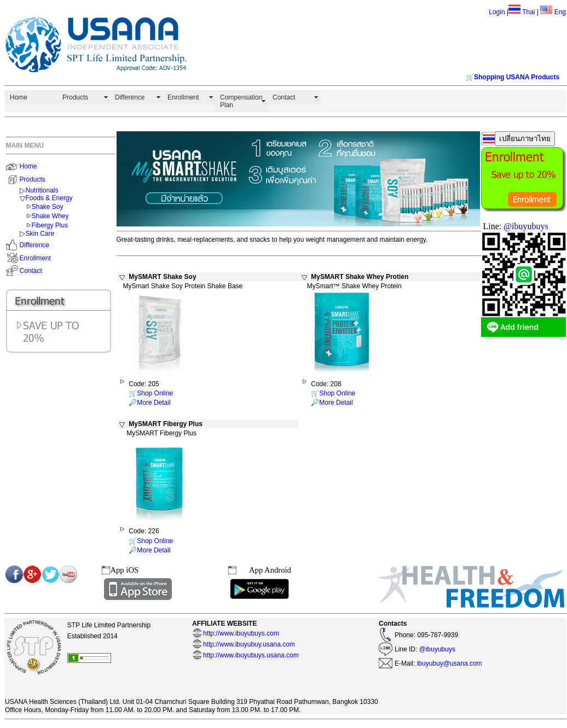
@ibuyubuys (526, 226)
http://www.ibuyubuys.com (241, 633)
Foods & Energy (49, 198)
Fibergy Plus (50, 225)
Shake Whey (50, 216)
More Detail (154, 403)
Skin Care (40, 234)
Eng (553, 12)
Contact (284, 97)
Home (19, 97)
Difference (130, 97)
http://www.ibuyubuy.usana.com (249, 644)
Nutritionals (42, 190)
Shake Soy (48, 207)
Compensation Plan (241, 101)
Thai (528, 12)
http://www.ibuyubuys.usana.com (251, 655)
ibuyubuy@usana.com (448, 663)
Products (75, 97)
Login (497, 12)
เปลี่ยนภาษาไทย (525, 139)
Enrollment (183, 97)
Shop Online (155, 393)
